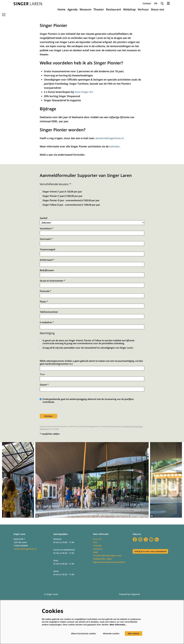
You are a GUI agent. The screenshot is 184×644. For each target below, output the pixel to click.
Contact (147, 3)
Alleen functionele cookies (83, 633)
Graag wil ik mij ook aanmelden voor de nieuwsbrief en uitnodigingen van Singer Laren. (87, 401)
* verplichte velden (50, 487)
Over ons (97, 592)
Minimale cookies (111, 633)
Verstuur (48, 469)
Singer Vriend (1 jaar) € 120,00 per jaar (61, 245)
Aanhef (44, 271)
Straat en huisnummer (52, 334)
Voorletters (47, 282)
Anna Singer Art (84, 145)
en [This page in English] (156, 3)
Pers (95, 595)
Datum (44, 438)
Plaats (44, 355)
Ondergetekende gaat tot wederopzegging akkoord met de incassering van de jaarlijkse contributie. (87, 454)
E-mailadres (47, 375)
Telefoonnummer (49, 365)
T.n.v (42, 427)
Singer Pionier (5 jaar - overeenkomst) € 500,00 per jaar (70, 253)
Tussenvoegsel (47, 302)
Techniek (97, 599)
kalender (114, 199)
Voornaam (46, 292)
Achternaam (47, 313)
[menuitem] (61, 9)
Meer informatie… (118, 625)
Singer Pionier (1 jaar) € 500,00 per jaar (61, 249)
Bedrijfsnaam (47, 323)
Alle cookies (134, 633)
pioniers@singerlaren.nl (110, 191)
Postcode (46, 344)
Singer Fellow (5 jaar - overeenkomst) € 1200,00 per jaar (70, 258)
